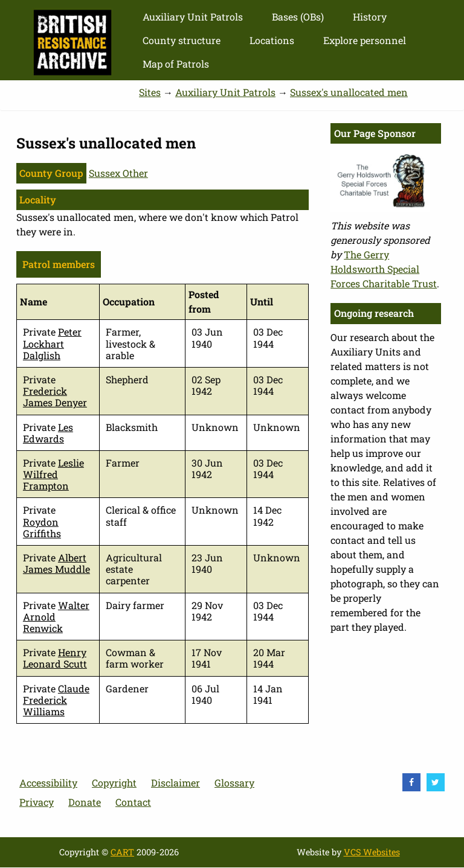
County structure (182, 40)
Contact (133, 802)
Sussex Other (118, 173)
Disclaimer (176, 783)
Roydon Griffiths (42, 528)
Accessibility (48, 783)
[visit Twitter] (436, 782)
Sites (150, 92)
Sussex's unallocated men (349, 92)
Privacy (37, 802)
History (370, 17)
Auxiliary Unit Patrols (193, 17)
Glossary (234, 783)
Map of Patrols (176, 64)
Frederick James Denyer (55, 397)
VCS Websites (372, 852)
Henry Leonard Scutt (55, 658)
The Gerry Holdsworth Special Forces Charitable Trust (384, 269)
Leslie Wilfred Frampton (53, 474)
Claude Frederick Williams (56, 700)
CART (122, 852)
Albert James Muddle (56, 563)
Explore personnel (365, 40)
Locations (272, 40)
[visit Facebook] (411, 782)
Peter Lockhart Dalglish (52, 343)
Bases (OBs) (298, 17)
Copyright (114, 783)
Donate (85, 802)
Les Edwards (48, 433)
